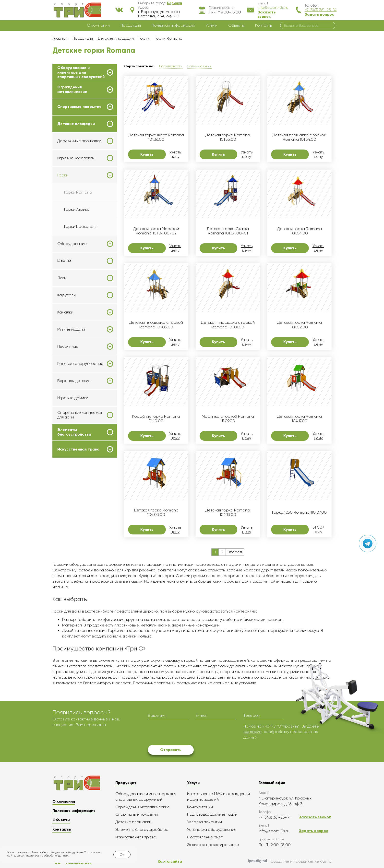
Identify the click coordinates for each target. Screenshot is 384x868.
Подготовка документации (212, 814)
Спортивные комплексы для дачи (80, 415)
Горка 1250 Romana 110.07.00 (299, 512)
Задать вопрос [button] (319, 14)
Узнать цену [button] (175, 154)
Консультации (200, 807)
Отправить (171, 750)
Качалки (65, 312)
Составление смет (205, 837)
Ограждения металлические (72, 89)
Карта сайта (170, 861)
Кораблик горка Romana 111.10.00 (156, 419)
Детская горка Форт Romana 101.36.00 (156, 137)
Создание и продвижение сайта (290, 861)
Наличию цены (199, 66)
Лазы (62, 278)
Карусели (66, 295)
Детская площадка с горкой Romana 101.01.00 (228, 325)
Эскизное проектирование (213, 845)
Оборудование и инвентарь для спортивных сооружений (81, 72)
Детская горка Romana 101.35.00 (228, 137)
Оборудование (72, 244)
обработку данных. (56, 856)
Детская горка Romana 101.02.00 (300, 325)
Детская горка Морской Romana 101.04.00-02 (156, 231)
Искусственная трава (78, 449)
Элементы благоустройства (74, 432)
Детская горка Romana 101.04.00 (300, 231)
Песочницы (68, 347)
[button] (174, 3)
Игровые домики (73, 398)
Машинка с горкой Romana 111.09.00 (228, 419)
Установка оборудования (212, 829)
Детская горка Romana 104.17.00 (300, 419)
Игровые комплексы (76, 158)
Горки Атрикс (77, 209)
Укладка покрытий (204, 822)
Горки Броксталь (80, 226)
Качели (64, 261)
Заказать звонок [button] (267, 14)
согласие (252, 732)
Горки (63, 175)
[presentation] (185, 733)
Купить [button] (147, 154)
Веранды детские (74, 381)
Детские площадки (76, 124)
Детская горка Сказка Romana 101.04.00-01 (228, 231)
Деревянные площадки (79, 141)
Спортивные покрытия (79, 107)
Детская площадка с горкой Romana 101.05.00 (156, 325)
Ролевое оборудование (80, 364)
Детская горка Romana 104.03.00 (156, 512)
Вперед (235, 552)
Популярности (171, 66)
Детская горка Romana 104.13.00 (228, 512)
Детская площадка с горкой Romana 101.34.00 (299, 137)
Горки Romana (78, 192)
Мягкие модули (71, 329)
